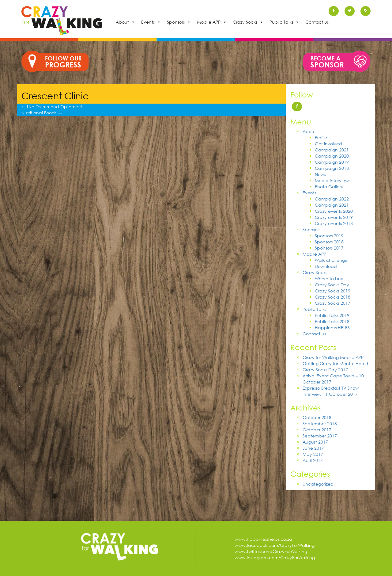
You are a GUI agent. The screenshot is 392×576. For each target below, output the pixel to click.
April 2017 (313, 460)
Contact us (317, 22)
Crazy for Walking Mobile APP (333, 357)
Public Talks (281, 22)
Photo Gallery (329, 187)
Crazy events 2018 (334, 223)
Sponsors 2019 (329, 236)
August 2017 (315, 442)
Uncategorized (318, 484)
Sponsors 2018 (329, 242)
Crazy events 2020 (334, 211)
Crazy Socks (245, 22)
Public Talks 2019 (332, 315)
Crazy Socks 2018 (333, 297)
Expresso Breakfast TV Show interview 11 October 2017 (331, 391)
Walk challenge (331, 260)
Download (326, 266)
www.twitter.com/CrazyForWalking (271, 551)
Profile (321, 137)
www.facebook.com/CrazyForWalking (275, 545)
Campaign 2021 (332, 150)
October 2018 (317, 417)
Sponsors (176, 22)
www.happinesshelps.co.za (263, 539)
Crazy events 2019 (334, 217)
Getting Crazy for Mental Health (336, 363)
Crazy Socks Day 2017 (325, 370)
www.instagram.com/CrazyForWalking (275, 557)
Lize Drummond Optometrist (53, 107)
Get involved (328, 144)
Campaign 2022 (332, 199)
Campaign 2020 (332, 156)
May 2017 (313, 454)
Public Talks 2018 (332, 321)
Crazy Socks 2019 (333, 291)
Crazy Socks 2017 (333, 303)
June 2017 (313, 448)
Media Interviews (333, 180)
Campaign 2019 (332, 162)
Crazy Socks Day (332, 285)
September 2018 (320, 423)
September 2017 (320, 436)
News (320, 174)
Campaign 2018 (332, 168)
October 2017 (317, 430)
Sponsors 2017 (329, 248)
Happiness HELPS (332, 328)
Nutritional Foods (42, 113)
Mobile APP (209, 22)
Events (148, 22)
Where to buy (329, 278)
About (122, 22)
